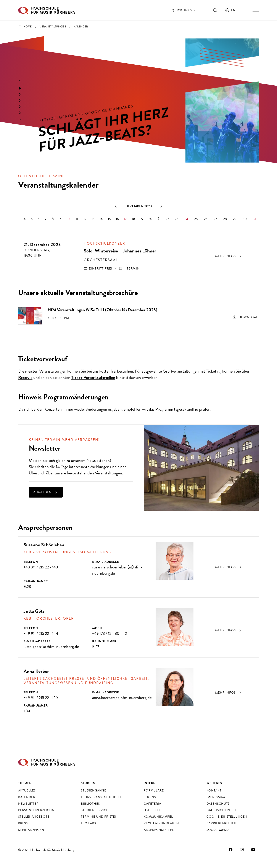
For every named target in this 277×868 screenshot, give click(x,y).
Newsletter (96, 460)
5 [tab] (20, 113)
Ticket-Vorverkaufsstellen (93, 377)
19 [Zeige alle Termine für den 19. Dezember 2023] (142, 219)
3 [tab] (20, 101)
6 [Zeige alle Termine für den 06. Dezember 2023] (39, 219)
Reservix (25, 377)
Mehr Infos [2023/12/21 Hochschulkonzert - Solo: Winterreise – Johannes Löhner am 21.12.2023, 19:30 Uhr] (229, 256)
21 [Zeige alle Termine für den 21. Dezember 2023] (159, 219)
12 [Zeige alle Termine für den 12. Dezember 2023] (85, 219)
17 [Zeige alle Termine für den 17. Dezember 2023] (125, 219)
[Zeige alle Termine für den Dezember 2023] (138, 206)
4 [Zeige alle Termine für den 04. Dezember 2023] (25, 219)
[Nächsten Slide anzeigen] (20, 120)
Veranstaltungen (53, 27)
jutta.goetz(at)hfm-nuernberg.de (51, 647)
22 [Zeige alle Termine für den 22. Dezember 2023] (167, 219)
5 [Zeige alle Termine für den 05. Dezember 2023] (32, 219)
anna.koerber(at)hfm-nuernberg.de (122, 698)
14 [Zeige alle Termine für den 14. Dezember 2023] (101, 219)
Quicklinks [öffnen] (184, 10)
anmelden (46, 492)
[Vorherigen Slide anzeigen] (20, 81)
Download (249, 317)
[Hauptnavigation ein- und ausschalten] (256, 10)
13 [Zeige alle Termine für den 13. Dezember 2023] (93, 219)
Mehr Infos (229, 567)
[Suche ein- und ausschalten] (215, 10)
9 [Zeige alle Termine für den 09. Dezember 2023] (60, 219)
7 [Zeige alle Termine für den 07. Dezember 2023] (46, 219)
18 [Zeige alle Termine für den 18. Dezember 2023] (134, 219)
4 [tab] (20, 107)
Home (28, 27)
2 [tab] (20, 94)
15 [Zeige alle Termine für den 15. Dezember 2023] (109, 219)
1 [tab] (20, 88)
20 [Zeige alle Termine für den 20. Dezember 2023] (150, 219)
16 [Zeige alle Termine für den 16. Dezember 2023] (117, 219)
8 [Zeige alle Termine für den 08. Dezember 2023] (53, 219)
